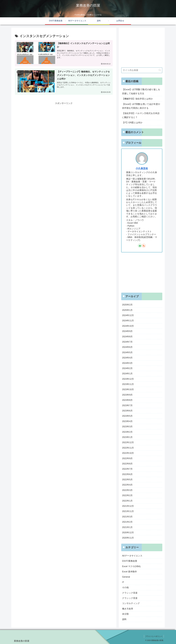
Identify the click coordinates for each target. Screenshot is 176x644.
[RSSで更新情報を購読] (144, 246)
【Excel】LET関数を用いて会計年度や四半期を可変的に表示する (141, 106)
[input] (142, 70)
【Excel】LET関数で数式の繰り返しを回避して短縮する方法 (141, 91)
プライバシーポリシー (154, 636)
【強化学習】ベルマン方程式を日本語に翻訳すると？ (141, 115)
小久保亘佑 (142, 168)
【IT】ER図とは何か (132, 123)
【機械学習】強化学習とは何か (137, 99)
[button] (160, 70)
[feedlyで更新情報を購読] (140, 246)
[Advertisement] (64, 122)
